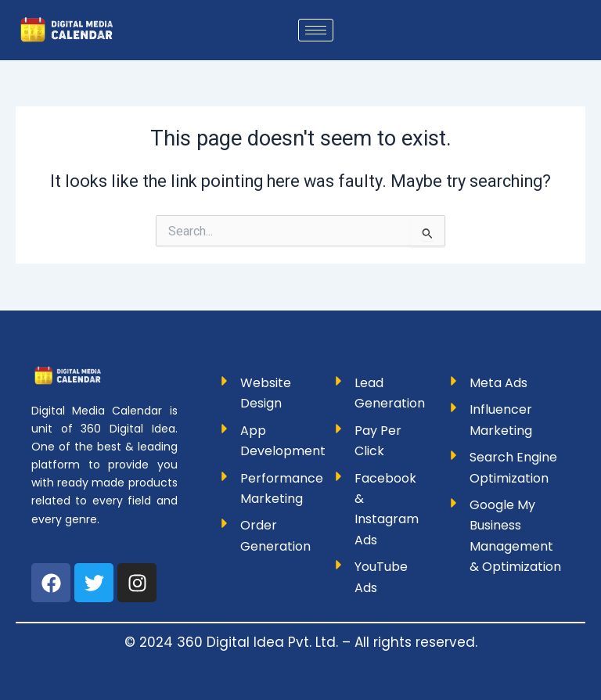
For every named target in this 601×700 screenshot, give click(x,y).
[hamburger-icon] (316, 30)
